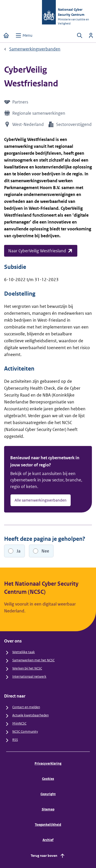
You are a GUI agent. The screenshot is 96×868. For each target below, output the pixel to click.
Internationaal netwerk (29, 676)
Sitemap (48, 809)
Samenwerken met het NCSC (33, 660)
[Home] (6, 35)
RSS (15, 740)
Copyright (48, 794)
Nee (45, 551)
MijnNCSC (19, 723)
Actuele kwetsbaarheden (30, 715)
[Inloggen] (91, 35)
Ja (19, 551)
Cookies (48, 779)
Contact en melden (26, 707)
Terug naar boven (48, 856)
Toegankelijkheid (48, 825)
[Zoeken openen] (80, 35)
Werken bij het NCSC (27, 668)
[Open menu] (24, 35)
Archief (48, 840)
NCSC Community (25, 732)
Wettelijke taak (24, 652)
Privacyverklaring (48, 763)
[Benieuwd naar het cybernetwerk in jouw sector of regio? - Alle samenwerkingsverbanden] (48, 479)
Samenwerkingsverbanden (35, 49)
